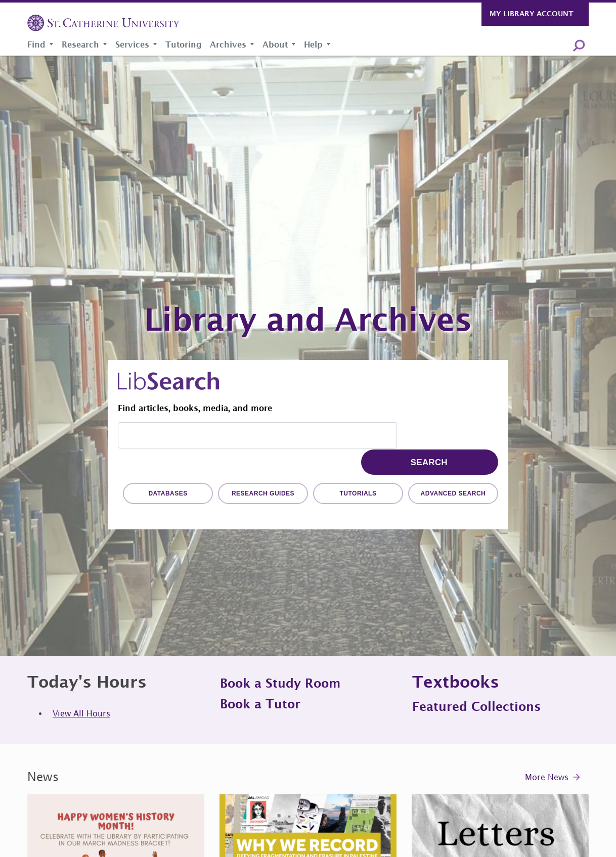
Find (36, 44)
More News (547, 777)
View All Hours (81, 713)
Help (313, 44)
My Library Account (532, 13)
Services (132, 44)
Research (80, 44)
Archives (228, 44)
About (275, 44)
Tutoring (184, 44)
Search (579, 45)
